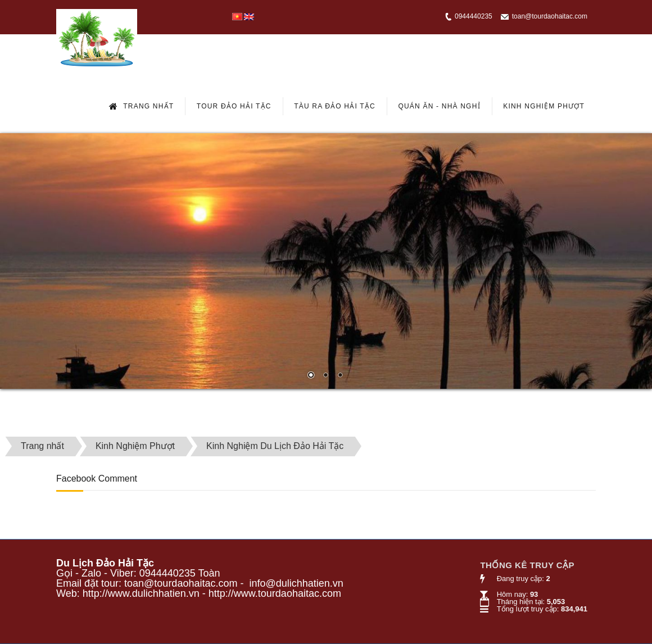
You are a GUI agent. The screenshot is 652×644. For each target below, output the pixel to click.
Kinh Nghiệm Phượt (544, 106)
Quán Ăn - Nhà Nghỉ (439, 106)
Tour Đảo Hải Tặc (234, 106)
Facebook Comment (97, 479)
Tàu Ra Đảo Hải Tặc (335, 106)
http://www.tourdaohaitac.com (275, 593)
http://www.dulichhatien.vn (141, 593)
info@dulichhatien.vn (296, 583)
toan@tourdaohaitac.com (550, 16)
